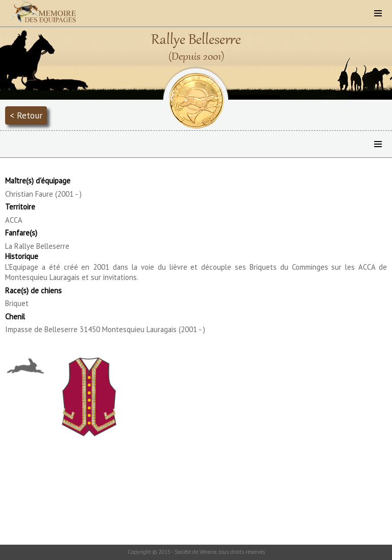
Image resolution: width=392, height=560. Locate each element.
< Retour (26, 115)
